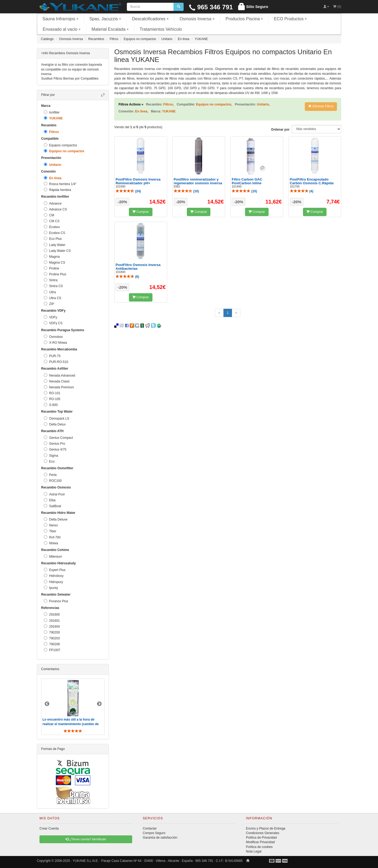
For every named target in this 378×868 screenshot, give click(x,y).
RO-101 (52, 393)
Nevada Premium (59, 387)
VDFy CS (53, 323)
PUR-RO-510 (56, 362)
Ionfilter (52, 112)
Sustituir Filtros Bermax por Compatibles (70, 79)
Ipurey (51, 588)
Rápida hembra (57, 190)
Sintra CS (53, 286)
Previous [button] (47, 704)
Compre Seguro (154, 833)
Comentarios (50, 669)
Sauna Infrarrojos (60, 19)
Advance (53, 203)
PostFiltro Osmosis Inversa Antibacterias (138, 267)
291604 (52, 626)
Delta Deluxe (56, 519)
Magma (52, 257)
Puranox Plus (56, 601)
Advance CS (55, 209)
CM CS (52, 221)
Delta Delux (55, 424)
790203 (52, 638)
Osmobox (53, 337)
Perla (50, 475)
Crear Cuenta (49, 828)
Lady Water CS (57, 251)
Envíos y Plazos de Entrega (265, 828)
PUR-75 (52, 356)
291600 (52, 614)
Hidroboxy (54, 576)
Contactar (150, 828)
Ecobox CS (54, 233)
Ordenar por (280, 130)
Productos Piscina (244, 19)
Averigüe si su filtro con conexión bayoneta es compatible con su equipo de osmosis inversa (72, 69)
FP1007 (52, 650)
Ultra (50, 292)
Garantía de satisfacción (160, 838)
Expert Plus (55, 570)
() (128, 191)
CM (49, 215)
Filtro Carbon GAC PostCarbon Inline (247, 181)
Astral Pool (54, 494)
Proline (51, 268)
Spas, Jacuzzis (105, 19)
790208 (52, 644)
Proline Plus (55, 274)
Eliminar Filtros (321, 106)
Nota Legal (254, 851)
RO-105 (52, 399)
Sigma (51, 455)
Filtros (51, 132)
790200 (52, 632)
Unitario (52, 165)
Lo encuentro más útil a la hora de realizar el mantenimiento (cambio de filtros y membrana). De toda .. (71, 724)
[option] (73, 707)
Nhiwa (51, 543)
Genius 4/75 (55, 449)
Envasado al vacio (62, 29)
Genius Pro (54, 443)
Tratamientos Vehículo (161, 29)
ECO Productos (290, 19)
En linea (53, 178)
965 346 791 (211, 7)
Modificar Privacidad (260, 842)
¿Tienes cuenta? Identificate (86, 839)
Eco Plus (53, 239)
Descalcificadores (150, 19)
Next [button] (99, 704)
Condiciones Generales (263, 833)
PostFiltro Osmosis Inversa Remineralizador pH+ (138, 181)
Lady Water (55, 245)
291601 (52, 621)
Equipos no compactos (64, 151)
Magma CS (54, 262)
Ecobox (52, 227)
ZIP (49, 304)
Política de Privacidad (261, 838)
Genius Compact (58, 438)
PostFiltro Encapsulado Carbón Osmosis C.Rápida (312, 181)
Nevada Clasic (57, 381)
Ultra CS (52, 298)
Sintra (51, 280)
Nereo (51, 525)
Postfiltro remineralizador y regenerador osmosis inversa (198, 181)
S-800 (51, 405)
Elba (50, 500)
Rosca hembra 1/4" (60, 184)
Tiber (50, 531)
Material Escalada (110, 29)
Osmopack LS (56, 418)
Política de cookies (259, 847)
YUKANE (53, 118)
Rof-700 (52, 537)
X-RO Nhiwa (55, 343)
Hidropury (53, 582)
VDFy (50, 317)
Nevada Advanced (59, 375)
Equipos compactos (60, 145)
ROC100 (53, 481)
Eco (49, 461)
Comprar (141, 212)
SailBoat (52, 506)
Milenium (53, 556)
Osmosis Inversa (197, 19)
